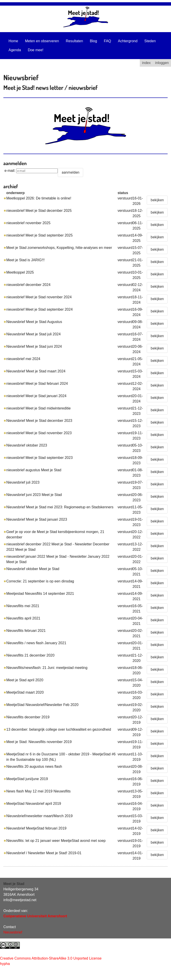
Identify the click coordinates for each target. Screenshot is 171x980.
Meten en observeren (42, 41)
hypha (5, 964)
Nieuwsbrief (13, 932)
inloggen (162, 63)
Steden (150, 41)
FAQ (107, 41)
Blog (93, 41)
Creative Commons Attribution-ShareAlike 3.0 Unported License (51, 958)
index (146, 63)
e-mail (9, 171)
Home (13, 41)
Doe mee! (36, 50)
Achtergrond (128, 41)
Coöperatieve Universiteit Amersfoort (35, 916)
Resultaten (74, 41)
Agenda (15, 50)
